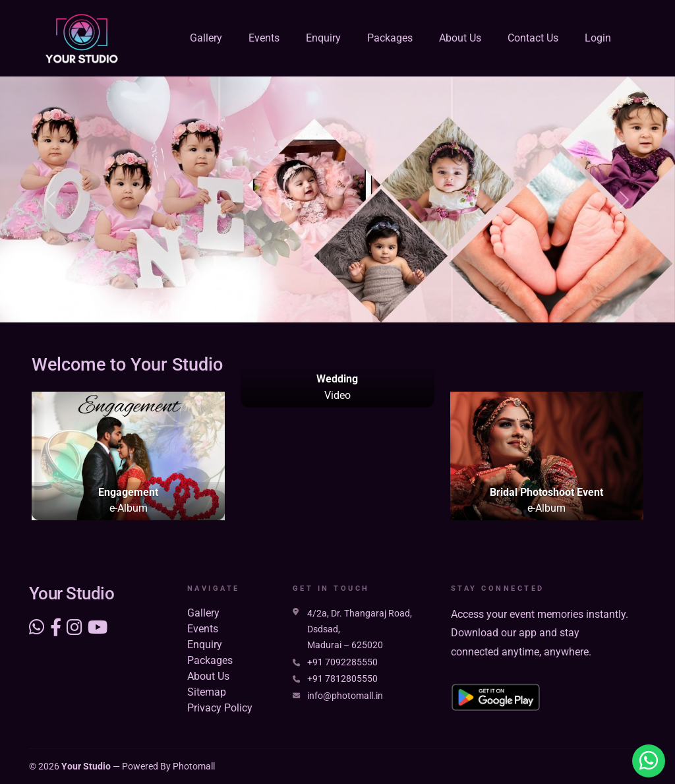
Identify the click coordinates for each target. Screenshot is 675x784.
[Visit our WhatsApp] (37, 628)
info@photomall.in (345, 696)
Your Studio (86, 766)
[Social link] (56, 628)
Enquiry (323, 38)
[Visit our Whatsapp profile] (649, 761)
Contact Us (533, 38)
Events (264, 38)
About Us (460, 38)
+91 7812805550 (342, 679)
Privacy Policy (220, 708)
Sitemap (207, 692)
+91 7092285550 (342, 662)
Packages (390, 38)
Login (598, 38)
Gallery (206, 38)
